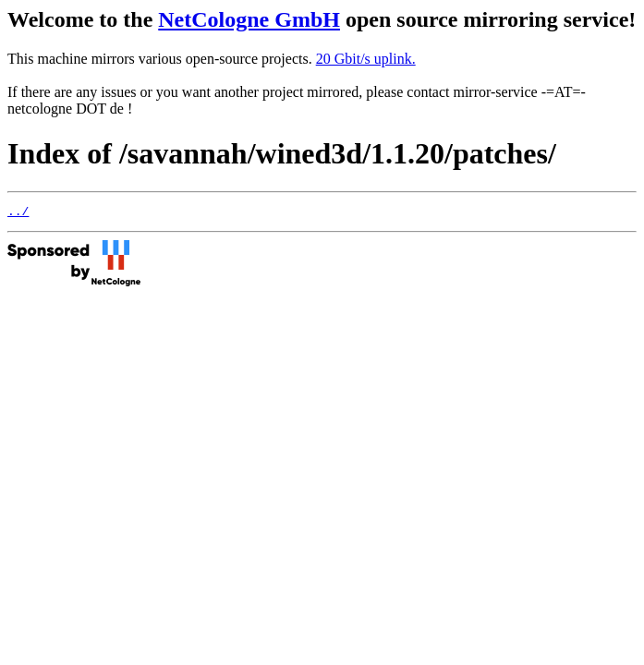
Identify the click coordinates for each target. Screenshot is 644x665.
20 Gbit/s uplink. (366, 59)
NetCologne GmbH (249, 19)
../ (18, 213)
